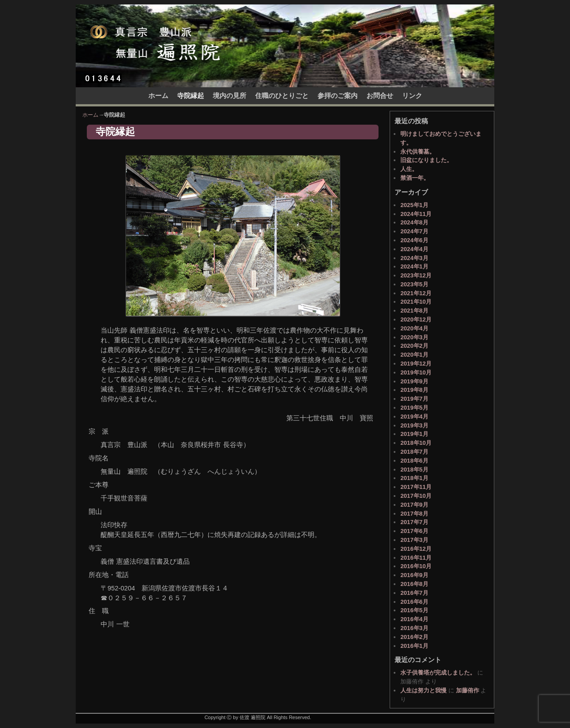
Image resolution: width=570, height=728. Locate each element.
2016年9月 (414, 575)
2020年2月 (414, 346)
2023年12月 (416, 275)
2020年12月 (416, 319)
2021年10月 (416, 302)
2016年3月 (414, 628)
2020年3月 (414, 337)
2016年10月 (416, 566)
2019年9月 (414, 381)
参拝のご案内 (338, 96)
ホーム (158, 96)
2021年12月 (416, 293)
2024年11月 (416, 214)
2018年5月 (414, 470)
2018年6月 (414, 461)
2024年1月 (414, 266)
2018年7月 (414, 452)
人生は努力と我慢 (423, 690)
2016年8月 (414, 584)
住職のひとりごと (282, 96)
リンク (412, 96)
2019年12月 (416, 364)
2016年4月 (414, 619)
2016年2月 (414, 637)
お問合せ (380, 96)
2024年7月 (414, 231)
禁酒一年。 (415, 178)
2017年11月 (416, 487)
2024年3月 (414, 258)
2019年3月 (414, 425)
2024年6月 (414, 240)
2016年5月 (414, 610)
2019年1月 (414, 434)
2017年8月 (414, 514)
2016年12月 (416, 549)
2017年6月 (414, 531)
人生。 (409, 169)
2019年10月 (416, 372)
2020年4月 (414, 328)
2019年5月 (414, 408)
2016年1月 (414, 646)
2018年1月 (414, 478)
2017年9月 (414, 505)
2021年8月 (414, 311)
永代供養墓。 (418, 152)
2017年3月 (414, 540)
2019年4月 (414, 417)
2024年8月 (414, 222)
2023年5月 (414, 284)
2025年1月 (414, 205)
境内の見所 (230, 96)
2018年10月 (416, 443)
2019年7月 (414, 399)
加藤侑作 (468, 690)
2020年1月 (414, 355)
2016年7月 (414, 593)
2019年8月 (414, 390)
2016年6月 (414, 602)
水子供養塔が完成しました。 (438, 673)
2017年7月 (414, 522)
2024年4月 (414, 249)
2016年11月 (416, 558)
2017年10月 (416, 496)
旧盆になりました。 (426, 160)
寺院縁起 (191, 96)
